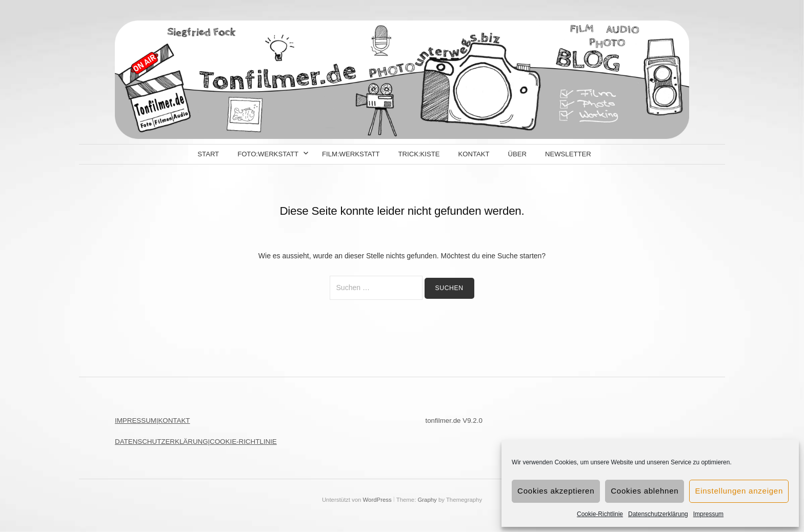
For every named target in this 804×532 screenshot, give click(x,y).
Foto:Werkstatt (268, 154)
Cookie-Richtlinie (600, 514)
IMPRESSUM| (136, 421)
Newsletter (568, 154)
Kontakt (474, 154)
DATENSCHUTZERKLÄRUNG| (162, 442)
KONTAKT (174, 421)
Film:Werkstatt (351, 154)
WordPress (377, 500)
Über (517, 154)
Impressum (708, 514)
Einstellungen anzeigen (739, 491)
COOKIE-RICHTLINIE (243, 442)
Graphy (427, 500)
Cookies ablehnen (645, 491)
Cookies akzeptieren (556, 491)
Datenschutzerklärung (658, 514)
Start (208, 154)
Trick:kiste (419, 154)
